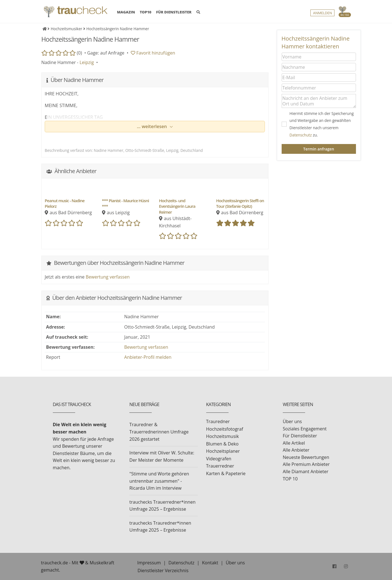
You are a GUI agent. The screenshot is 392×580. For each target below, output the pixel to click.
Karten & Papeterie (226, 473)
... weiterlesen (153, 126)
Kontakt (210, 563)
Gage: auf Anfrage (106, 53)
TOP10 (146, 12)
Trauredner (218, 421)
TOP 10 (290, 479)
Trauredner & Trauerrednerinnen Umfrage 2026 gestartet (159, 432)
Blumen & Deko (222, 444)
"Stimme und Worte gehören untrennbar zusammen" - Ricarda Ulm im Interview (159, 481)
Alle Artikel (294, 443)
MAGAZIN (126, 12)
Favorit (153, 53)
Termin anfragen (319, 149)
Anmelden (322, 13)
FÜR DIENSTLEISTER (174, 12)
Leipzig (87, 62)
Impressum (149, 563)
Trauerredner (220, 466)
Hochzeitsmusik (223, 436)
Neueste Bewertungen (306, 457)
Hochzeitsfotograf (225, 429)
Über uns (292, 421)
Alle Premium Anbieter (306, 464)
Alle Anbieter (296, 450)
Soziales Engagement (305, 429)
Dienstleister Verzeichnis (163, 570)
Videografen (219, 459)
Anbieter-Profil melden (148, 357)
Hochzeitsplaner (223, 451)
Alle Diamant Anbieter (306, 471)
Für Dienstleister (300, 436)
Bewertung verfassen (108, 277)
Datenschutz (301, 135)
